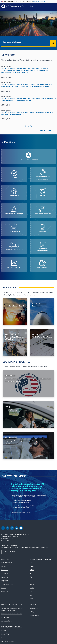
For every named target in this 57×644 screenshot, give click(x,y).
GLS (31, 582)
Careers (4, 589)
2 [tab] (28, 127)
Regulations (5, 582)
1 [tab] (26, 127)
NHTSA (32, 589)
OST (31, 596)
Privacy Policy (5, 635)
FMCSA (32, 571)
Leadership (5, 578)
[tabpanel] (28, 95)
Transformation (34, 616)
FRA (31, 575)
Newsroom (5, 571)
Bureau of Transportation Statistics (12, 615)
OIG (31, 592)
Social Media (5, 575)
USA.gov (4, 631)
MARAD (32, 585)
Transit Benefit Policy (8, 585)
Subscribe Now (10, 553)
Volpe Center (5, 618)
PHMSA (32, 600)
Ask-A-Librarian (7, 622)
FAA (31, 564)
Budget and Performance (9, 642)
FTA (31, 578)
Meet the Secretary (7, 564)
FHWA (32, 567)
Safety (32, 613)
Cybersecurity (34, 609)
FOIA (3, 639)
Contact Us (5, 592)
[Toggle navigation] (54, 6)
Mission (4, 567)
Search (53, 44)
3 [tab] (31, 127)
